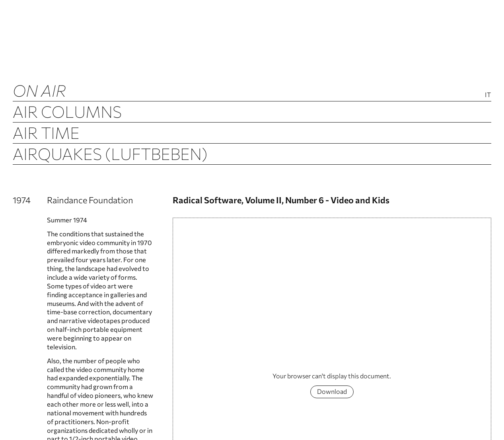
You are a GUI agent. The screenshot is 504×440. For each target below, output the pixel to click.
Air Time (46, 132)
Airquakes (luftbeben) (110, 153)
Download (332, 391)
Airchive (49, 174)
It (488, 94)
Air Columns (67, 111)
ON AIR (39, 90)
